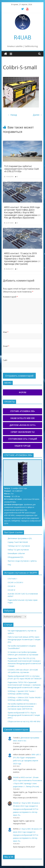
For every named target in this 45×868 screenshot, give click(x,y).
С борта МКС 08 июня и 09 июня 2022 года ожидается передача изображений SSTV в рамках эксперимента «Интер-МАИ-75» (26, 809)
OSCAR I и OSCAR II (15, 582)
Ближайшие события (16, 553)
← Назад (12, 115)
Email (6, 346)
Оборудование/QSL (16, 557)
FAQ (9, 565)
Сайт (5, 360)
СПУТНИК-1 (12, 579)
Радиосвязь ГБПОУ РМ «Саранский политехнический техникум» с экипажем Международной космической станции (24, 685)
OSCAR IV (11, 590)
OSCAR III (11, 586)
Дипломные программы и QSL (20, 538)
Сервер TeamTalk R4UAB (18, 542)
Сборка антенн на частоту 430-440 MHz (24, 721)
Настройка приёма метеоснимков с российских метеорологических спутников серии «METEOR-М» (22, 706)
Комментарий (10, 297)
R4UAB (22, 37)
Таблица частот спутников (19, 546)
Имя (6, 332)
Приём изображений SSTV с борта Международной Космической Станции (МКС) (24, 715)
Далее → (37, 115)
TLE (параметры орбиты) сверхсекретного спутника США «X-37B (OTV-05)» (21, 169)
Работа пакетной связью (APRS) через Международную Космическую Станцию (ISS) (24, 639)
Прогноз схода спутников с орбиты (22, 561)
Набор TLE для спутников (18, 550)
